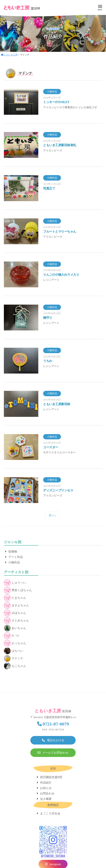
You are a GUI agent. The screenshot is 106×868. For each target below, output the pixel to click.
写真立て (49, 188)
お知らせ (46, 788)
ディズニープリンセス (58, 490)
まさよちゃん (16, 605)
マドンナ (14, 658)
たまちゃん (15, 598)
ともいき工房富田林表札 (60, 145)
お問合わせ (47, 793)
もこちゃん (15, 666)
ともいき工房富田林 (57, 404)
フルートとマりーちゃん (60, 232)
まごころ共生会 (50, 813)
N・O (11, 636)
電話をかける (56, 740)
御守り (48, 318)
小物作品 (14, 562)
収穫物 (13, 552)
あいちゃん (15, 628)
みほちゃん (15, 613)
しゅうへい (15, 583)
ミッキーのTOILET (56, 102)
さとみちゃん (16, 621)
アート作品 (16, 557)
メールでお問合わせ (55, 753)
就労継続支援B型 (51, 777)
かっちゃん (15, 643)
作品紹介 (46, 783)
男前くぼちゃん (18, 590)
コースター (51, 447)
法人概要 (46, 799)
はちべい (14, 651)
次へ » (52, 515)
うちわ (48, 361)
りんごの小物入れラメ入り (61, 275)
